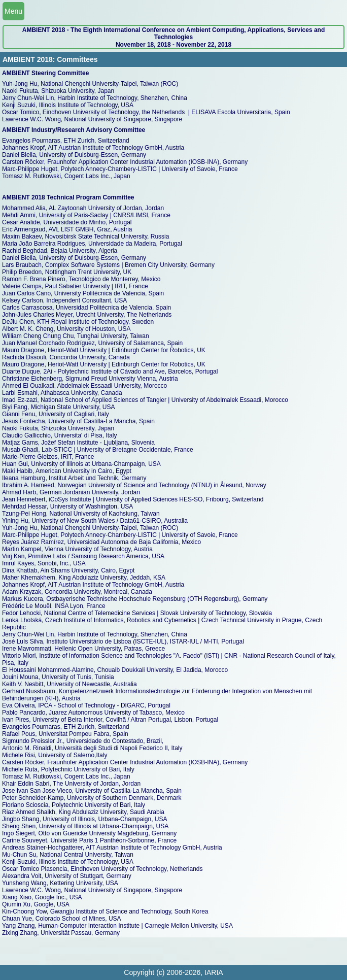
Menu (13, 11)
